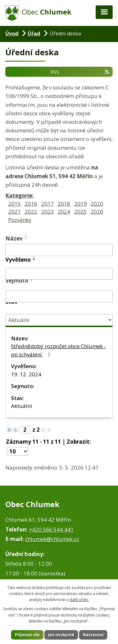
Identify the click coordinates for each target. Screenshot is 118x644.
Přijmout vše (27, 635)
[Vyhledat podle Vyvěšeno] (59, 274)
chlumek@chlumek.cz (52, 539)
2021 (14, 212)
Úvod (12, 33)
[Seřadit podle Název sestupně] (26, 238)
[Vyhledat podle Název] (59, 250)
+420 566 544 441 (51, 529)
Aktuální (22, 406)
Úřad (34, 33)
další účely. (79, 600)
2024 (64, 212)
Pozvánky (20, 220)
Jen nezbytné (61, 635)
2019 (81, 204)
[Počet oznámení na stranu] (18, 451)
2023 (48, 212)
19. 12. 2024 (26, 374)
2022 (31, 212)
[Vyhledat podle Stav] (59, 320)
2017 (48, 204)
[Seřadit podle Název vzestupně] (26, 236)
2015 (14, 204)
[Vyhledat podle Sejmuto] (59, 296)
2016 (31, 204)
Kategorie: (20, 195)
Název (14, 238)
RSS (80, 71)
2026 (97, 212)
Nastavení (93, 635)
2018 (64, 204)
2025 (81, 212)
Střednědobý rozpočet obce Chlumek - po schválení (59, 350)
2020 (97, 204)
